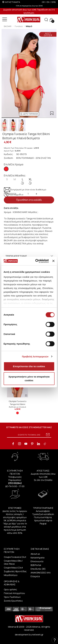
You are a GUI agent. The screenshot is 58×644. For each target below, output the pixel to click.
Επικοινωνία (37, 561)
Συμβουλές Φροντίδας (15, 571)
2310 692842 (15, 483)
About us (35, 554)
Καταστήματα (38, 558)
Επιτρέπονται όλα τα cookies (29, 366)
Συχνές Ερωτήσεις (13, 601)
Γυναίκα (19, 26)
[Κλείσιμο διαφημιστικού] (53, 261)
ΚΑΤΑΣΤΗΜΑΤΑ (12, 2)
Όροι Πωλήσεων (12, 597)
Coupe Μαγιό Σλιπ (13, 568)
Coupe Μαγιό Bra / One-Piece (13, 562)
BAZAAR (8, 26)
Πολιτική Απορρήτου (14, 593)
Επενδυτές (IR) (38, 569)
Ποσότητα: (10, 194)
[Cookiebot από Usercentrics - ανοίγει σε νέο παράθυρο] (36, 261)
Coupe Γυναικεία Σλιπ (15, 557)
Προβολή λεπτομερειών (35, 357)
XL (30, 181)
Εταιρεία (35, 576)
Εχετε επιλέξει (11, 208)
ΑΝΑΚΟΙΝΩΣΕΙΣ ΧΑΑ (41, 573)
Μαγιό (29, 26)
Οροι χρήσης (10, 589)
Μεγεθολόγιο (11, 575)
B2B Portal (36, 565)
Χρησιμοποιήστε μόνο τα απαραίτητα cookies (29, 379)
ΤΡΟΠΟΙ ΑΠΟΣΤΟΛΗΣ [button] (29, 256)
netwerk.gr (38, 635)
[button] (29, 114)
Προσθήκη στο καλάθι (29, 200)
